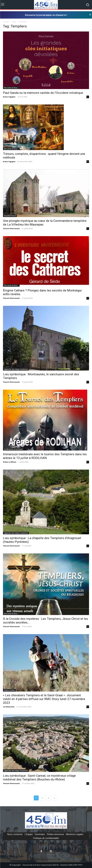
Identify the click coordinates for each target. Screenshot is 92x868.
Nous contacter (15, 834)
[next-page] (55, 798)
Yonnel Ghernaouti (11, 228)
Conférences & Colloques (13, 449)
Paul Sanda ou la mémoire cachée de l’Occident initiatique (43, 93)
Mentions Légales (75, 834)
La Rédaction (9, 707)
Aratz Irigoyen (9, 97)
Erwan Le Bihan (10, 462)
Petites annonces (56, 834)
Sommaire (40, 834)
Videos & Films (9, 690)
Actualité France (10, 216)
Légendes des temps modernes (16, 369)
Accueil (6, 22)
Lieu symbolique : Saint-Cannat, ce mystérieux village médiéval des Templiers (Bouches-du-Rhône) (39, 778)
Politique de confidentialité (46, 838)
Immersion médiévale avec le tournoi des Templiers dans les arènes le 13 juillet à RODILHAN (45, 456)
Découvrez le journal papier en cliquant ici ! (46, 15)
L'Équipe (29, 834)
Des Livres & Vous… (11, 88)
